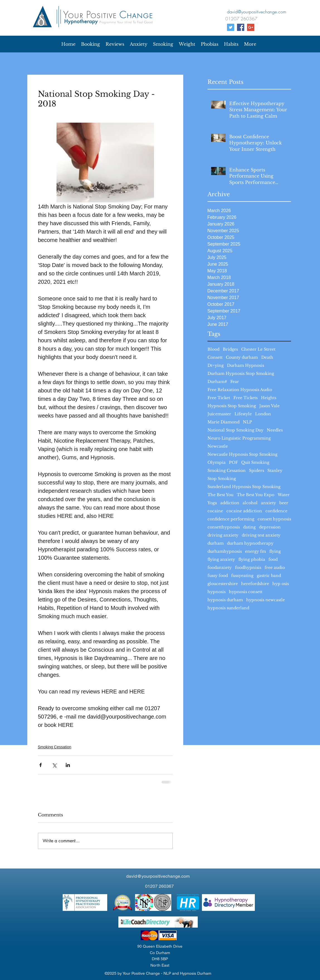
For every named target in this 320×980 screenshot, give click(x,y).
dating (249, 527)
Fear (235, 382)
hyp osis (281, 584)
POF (233, 463)
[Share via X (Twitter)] (54, 765)
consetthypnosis (224, 527)
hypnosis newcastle (266, 600)
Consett (215, 357)
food (273, 560)
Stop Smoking (222, 479)
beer (284, 503)
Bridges (230, 349)
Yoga (212, 503)
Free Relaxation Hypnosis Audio (240, 390)
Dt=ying (216, 366)
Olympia (217, 463)
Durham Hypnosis (246, 366)
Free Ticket (219, 398)
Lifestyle (243, 414)
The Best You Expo (256, 495)
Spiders (257, 471)
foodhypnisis (248, 568)
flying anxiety (221, 560)
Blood (213, 349)
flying (275, 551)
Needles (275, 430)
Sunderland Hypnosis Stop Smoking (244, 487)
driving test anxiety (261, 535)
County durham (242, 357)
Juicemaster (219, 414)
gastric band (269, 576)
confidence (276, 511)
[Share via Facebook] (41, 765)
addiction (230, 503)
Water (284, 495)
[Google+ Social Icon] (251, 27)
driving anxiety (223, 535)
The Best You (220, 495)
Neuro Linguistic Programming (239, 438)
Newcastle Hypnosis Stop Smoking (242, 454)
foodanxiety (220, 568)
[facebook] (241, 27)
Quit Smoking (255, 463)
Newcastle (218, 446)
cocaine (215, 511)
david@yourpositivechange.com (158, 876)
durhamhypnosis (225, 551)
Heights (269, 398)
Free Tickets (246, 398)
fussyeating (242, 576)
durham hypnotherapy (250, 543)
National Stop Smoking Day (235, 430)
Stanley (275, 471)
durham (216, 543)
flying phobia (252, 560)
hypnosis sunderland (228, 608)
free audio (275, 568)
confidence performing (231, 519)
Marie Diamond (223, 422)
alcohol (250, 503)
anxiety (268, 503)
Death (267, 357)
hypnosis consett (246, 592)
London (263, 414)
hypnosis (217, 592)
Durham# (217, 382)
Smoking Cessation (227, 471)
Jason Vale (269, 406)
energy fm (256, 551)
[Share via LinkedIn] (68, 765)
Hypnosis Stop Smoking (232, 406)
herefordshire (255, 584)
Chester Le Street (258, 349)
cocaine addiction (244, 511)
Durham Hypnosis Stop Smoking (241, 374)
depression (270, 527)
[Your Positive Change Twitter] (231, 27)
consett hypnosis (274, 519)
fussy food (218, 576)
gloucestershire (223, 584)
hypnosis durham (225, 600)
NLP (247, 422)
